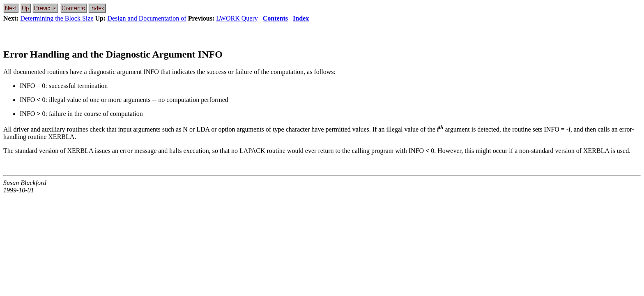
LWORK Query (237, 18)
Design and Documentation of (147, 18)
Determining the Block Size (57, 18)
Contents (275, 18)
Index (301, 18)
